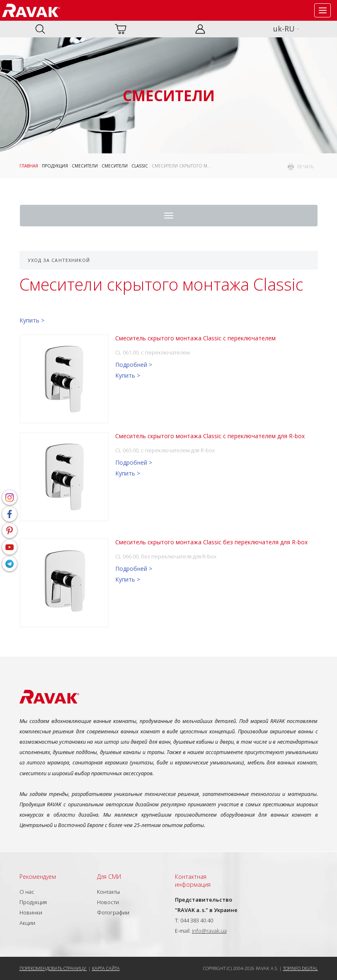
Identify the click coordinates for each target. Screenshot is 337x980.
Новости (108, 902)
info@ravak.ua (209, 931)
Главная (29, 166)
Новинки (31, 912)
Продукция (55, 166)
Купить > (32, 320)
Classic (140, 166)
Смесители (85, 166)
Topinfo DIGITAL (301, 968)
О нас (27, 892)
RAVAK (31, 10)
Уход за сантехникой (59, 260)
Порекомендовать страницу (53, 968)
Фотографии (113, 912)
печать (305, 167)
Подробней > (134, 365)
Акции (27, 923)
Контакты (108, 892)
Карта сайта (106, 968)
